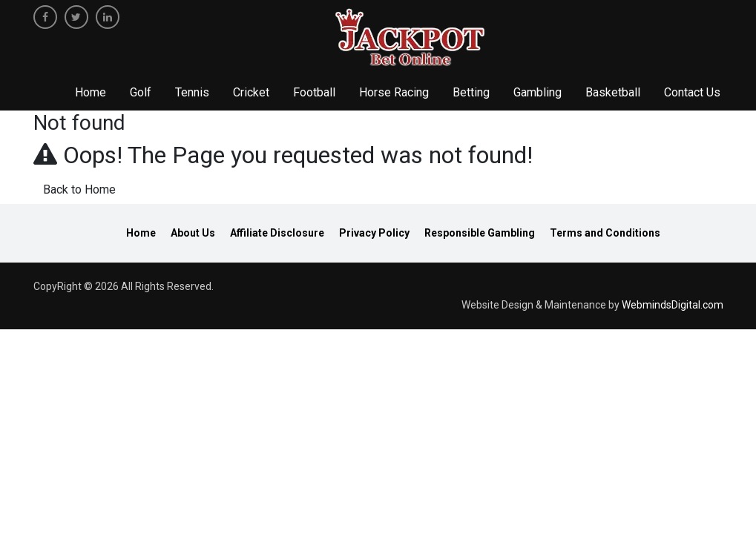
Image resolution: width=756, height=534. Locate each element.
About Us (193, 233)
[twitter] (76, 17)
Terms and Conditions (605, 233)
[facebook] (45, 17)
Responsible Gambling (480, 233)
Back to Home (79, 189)
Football (314, 92)
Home (91, 92)
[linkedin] (108, 17)
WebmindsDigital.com (673, 305)
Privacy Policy (374, 233)
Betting (471, 92)
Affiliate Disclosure (277, 233)
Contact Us (692, 92)
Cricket (251, 92)
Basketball (613, 92)
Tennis (192, 92)
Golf (141, 92)
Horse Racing (394, 92)
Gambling (538, 92)
